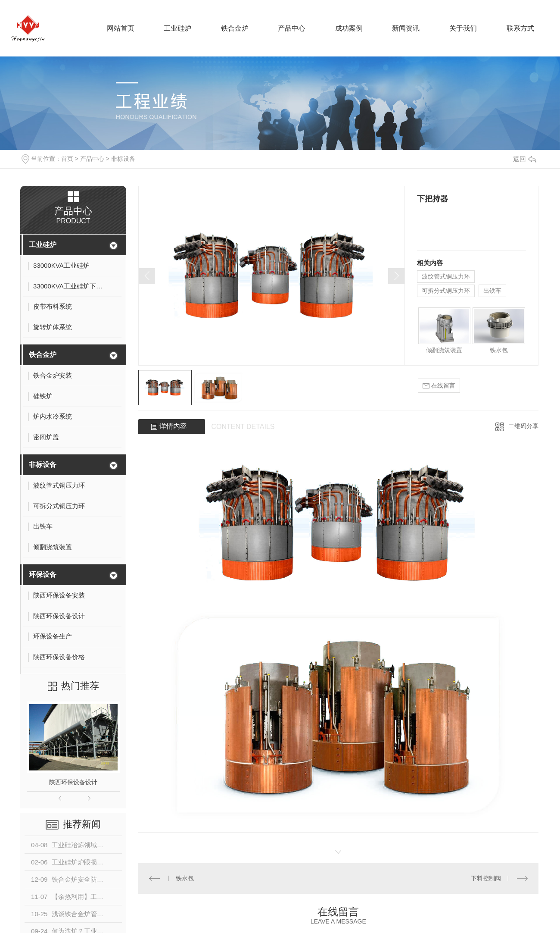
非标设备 (123, 159)
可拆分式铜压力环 (446, 291)
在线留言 (439, 386)
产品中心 (92, 159)
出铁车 (492, 291)
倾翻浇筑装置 (444, 350)
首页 (67, 159)
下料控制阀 (486, 878)
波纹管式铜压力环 (446, 276)
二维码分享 (523, 426)
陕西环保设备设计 (73, 782)
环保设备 (43, 575)
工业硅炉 (43, 245)
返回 (525, 159)
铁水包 (499, 350)
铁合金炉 (43, 355)
